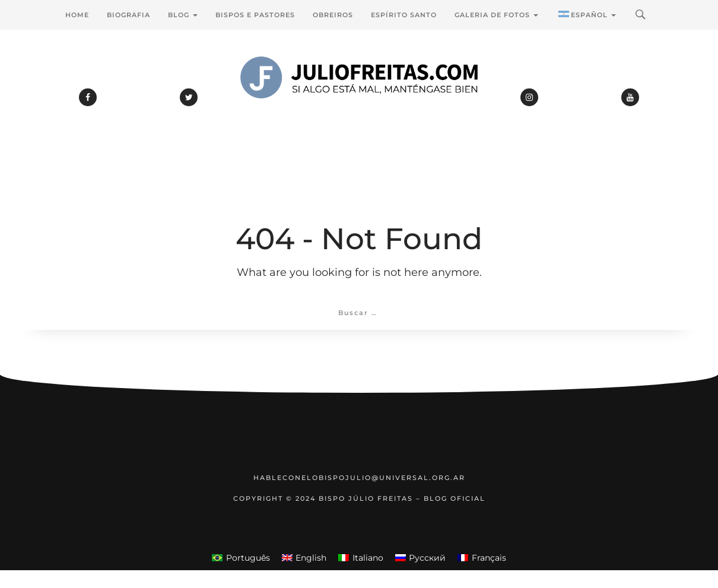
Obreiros (333, 15)
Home (77, 15)
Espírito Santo (404, 15)
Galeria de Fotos (496, 15)
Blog (183, 15)
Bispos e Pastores (255, 15)
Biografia (128, 15)
